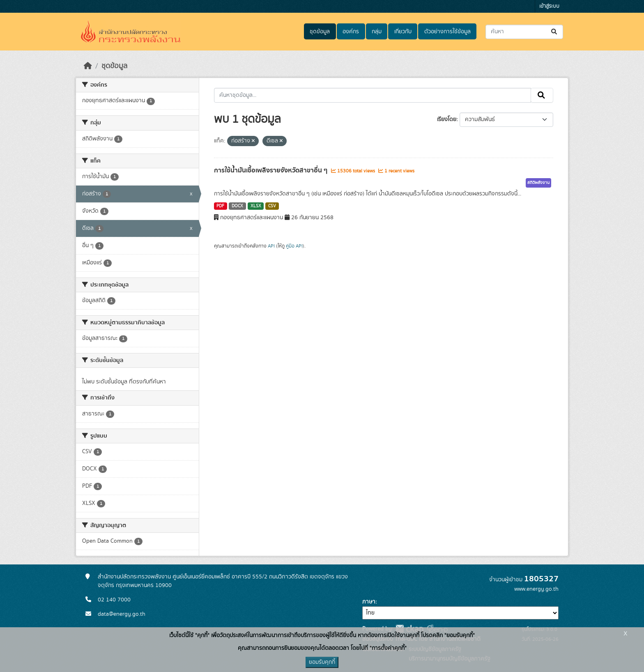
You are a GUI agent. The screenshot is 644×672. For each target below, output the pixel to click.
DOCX (237, 206)
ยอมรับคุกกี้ (322, 662)
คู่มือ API (294, 246)
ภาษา (369, 602)
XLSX (256, 206)
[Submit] (555, 32)
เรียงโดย (447, 119)
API (271, 246)
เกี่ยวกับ (403, 32)
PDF (220, 206)
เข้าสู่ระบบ (549, 6)
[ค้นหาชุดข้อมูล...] (524, 32)
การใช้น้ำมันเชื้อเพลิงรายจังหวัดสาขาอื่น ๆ (271, 170)
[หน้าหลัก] (88, 66)
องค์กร (351, 32)
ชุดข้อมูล (320, 32)
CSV (272, 206)
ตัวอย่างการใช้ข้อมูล (447, 32)
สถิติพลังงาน (538, 183)
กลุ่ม (377, 32)
